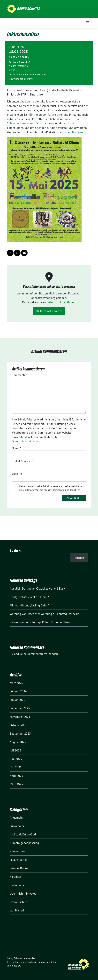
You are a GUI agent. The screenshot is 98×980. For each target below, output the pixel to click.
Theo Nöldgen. (74, 132)
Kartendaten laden (49, 311)
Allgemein (16, 818)
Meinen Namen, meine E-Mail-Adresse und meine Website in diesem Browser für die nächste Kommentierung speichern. (50, 488)
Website (17, 474)
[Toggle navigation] (87, 23)
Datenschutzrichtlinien (61, 302)
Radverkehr (17, 885)
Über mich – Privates (23, 894)
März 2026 (16, 683)
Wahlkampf (17, 910)
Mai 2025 (16, 767)
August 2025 (18, 742)
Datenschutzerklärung (26, 441)
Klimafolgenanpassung (24, 843)
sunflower (32, 962)
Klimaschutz (18, 851)
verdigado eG (14, 966)
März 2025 (16, 784)
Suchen (15, 551)
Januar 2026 (17, 700)
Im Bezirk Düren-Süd (23, 834)
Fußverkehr (17, 826)
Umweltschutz (19, 902)
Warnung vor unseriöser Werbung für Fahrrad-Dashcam (45, 614)
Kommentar (20, 375)
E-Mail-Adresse (22, 461)
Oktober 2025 (19, 725)
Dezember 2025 (20, 708)
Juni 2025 (16, 759)
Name (16, 448)
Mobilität (15, 877)
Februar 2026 (18, 691)
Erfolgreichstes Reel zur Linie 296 (31, 597)
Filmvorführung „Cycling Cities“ (29, 605)
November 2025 (20, 717)
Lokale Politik (18, 860)
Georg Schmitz (29, 9)
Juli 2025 (15, 750)
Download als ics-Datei (21, 79)
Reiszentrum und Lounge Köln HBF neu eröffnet (40, 622)
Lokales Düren (19, 868)
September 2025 (20, 734)
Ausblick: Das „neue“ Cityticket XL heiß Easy (37, 589)
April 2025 (16, 776)
